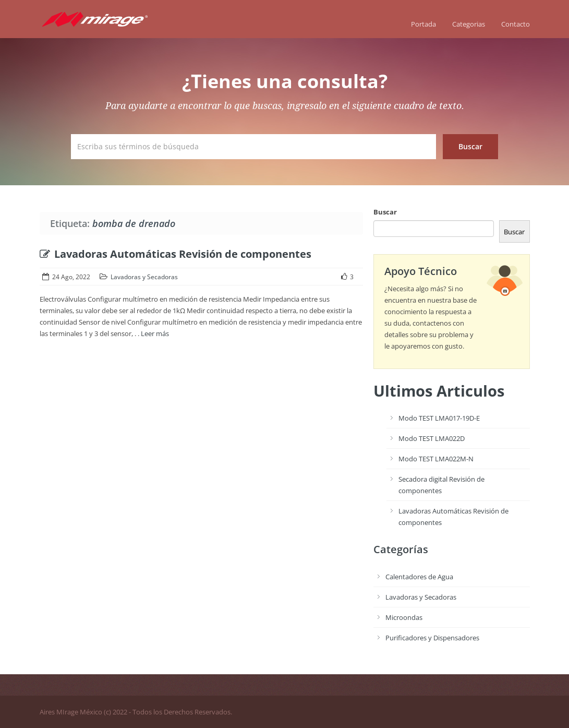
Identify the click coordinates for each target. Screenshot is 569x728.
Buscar (385, 212)
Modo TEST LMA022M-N (436, 459)
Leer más (155, 333)
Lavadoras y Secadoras (144, 277)
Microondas (404, 617)
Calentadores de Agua (419, 577)
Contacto (516, 24)
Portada (423, 24)
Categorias (469, 24)
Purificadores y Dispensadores (432, 638)
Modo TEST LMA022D (432, 438)
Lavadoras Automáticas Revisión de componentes (175, 254)
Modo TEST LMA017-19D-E (439, 418)
